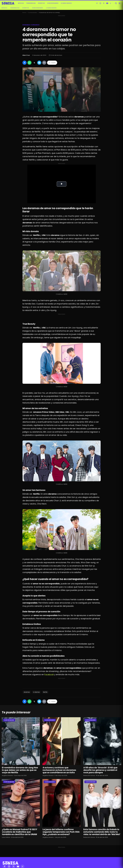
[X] (104, 3)
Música (21, 3)
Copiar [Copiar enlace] (52, 63)
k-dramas (36, 692)
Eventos (41, 3)
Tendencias (31, 3)
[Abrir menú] (119, 3)
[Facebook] (97, 3)
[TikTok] (111, 3)
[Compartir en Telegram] (39, 63)
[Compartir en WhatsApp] (29, 63)
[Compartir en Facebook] (25, 63)
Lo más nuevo (66, 3)
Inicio (24, 13)
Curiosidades (53, 3)
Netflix (45, 692)
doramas (27, 692)
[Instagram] (100, 3)
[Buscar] (116, 3)
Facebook (49, 674)
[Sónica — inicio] (8, 3)
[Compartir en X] (34, 63)
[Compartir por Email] (44, 63)
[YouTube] (107, 3)
